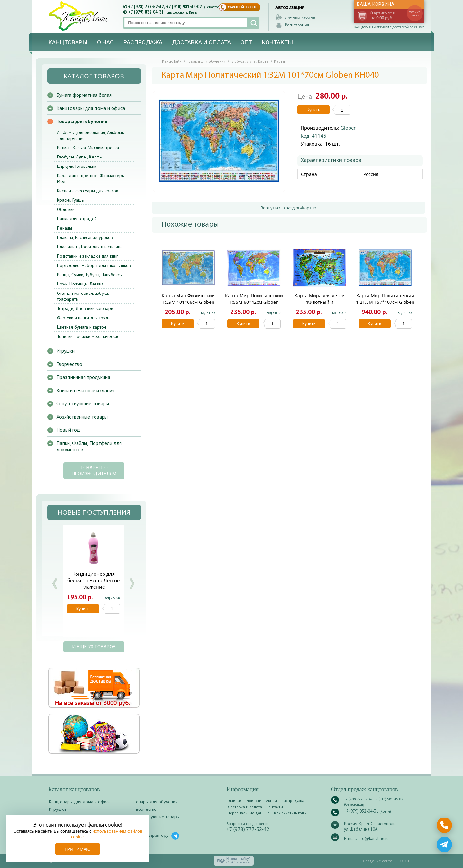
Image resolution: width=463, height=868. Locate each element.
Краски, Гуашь (70, 200)
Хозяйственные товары (82, 417)
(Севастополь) (215, 7)
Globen (349, 128)
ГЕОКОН (402, 861)
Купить (313, 110)
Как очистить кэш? (290, 813)
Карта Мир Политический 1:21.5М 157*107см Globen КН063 (385, 302)
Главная (235, 801)
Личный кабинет (301, 17)
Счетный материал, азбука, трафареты (83, 296)
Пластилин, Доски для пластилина (90, 247)
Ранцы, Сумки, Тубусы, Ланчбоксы (90, 275)
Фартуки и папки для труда (84, 318)
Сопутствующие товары (83, 403)
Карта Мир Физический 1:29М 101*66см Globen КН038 (188, 302)
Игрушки (65, 351)
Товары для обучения (82, 121)
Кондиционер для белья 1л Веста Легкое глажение (93, 580)
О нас (105, 42)
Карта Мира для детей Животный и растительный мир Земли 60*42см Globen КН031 (319, 305)
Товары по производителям (94, 471)
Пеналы (64, 228)
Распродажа (143, 42)
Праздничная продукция (83, 377)
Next (132, 584)
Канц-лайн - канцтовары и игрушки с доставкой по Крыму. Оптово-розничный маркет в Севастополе (79, 16)
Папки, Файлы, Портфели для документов (89, 446)
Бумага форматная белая (84, 95)
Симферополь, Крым (182, 12)
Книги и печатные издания (85, 390)
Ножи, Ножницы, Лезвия (80, 284)
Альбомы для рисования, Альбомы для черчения (91, 135)
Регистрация (297, 25)
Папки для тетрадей (77, 219)
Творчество (69, 364)
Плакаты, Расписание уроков (85, 237)
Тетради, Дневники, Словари (85, 308)
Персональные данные (248, 813)
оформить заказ (415, 14)
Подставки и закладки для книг (87, 256)
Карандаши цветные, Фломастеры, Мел (91, 178)
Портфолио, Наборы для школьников (94, 265)
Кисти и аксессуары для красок (87, 191)
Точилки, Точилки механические (88, 336)
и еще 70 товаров (94, 647)
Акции (271, 801)
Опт (246, 42)
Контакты (277, 42)
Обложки (66, 209)
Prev (55, 584)
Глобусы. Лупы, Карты (80, 157)
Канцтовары (68, 42)
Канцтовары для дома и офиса (91, 108)
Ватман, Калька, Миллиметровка (88, 148)
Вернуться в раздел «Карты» (288, 208)
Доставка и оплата (201, 42)
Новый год (68, 430)
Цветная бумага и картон (82, 327)
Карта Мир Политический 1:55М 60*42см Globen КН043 (254, 302)
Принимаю (78, 849)
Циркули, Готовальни (77, 166)
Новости (254, 801)
